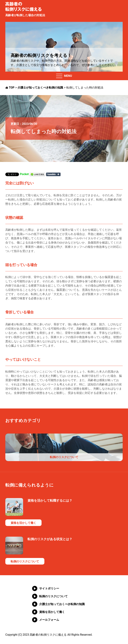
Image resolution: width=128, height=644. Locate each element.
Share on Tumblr (53, 174)
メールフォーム (49, 620)
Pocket (24, 174)
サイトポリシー (49, 588)
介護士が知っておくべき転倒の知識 (62, 604)
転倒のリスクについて (64, 457)
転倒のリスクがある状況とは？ (50, 539)
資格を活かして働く (23, 523)
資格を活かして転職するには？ (50, 500)
